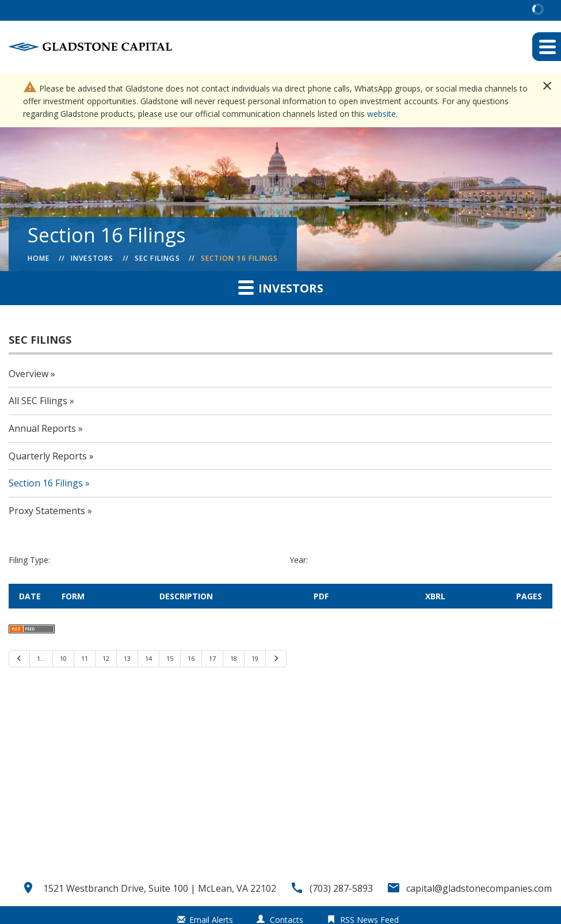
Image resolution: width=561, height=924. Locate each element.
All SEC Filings (38, 401)
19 (255, 658)
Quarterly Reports (48, 456)
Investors (92, 258)
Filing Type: (29, 560)
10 (63, 658)
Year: (299, 560)
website (381, 114)
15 (170, 658)
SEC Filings (157, 258)
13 (127, 658)
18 (234, 658)
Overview (28, 374)
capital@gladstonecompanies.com (479, 888)
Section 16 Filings (240, 258)
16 (191, 658)
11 (85, 658)
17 (212, 658)
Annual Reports (42, 428)
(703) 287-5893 (341, 888)
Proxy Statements (47, 511)
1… (41, 658)
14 (148, 658)
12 (106, 658)
